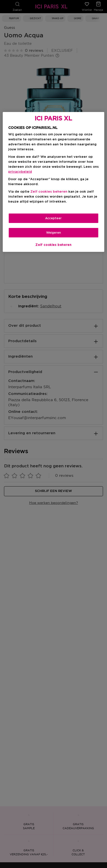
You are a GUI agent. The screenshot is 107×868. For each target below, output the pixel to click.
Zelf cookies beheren (49, 192)
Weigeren (53, 233)
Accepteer (53, 218)
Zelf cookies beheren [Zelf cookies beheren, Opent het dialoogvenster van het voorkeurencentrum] (53, 245)
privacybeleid (20, 172)
